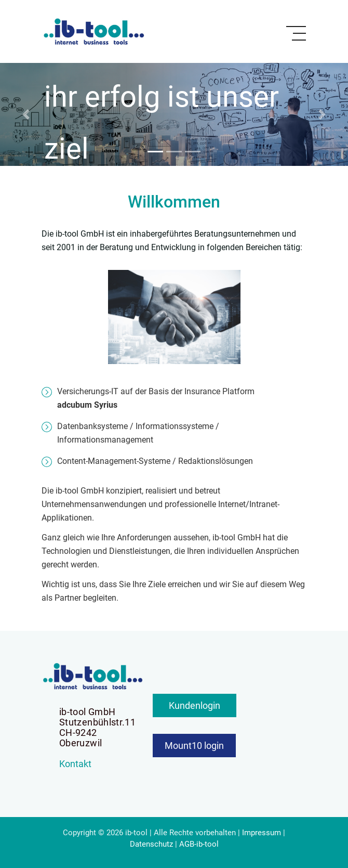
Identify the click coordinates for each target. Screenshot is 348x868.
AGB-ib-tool (199, 844)
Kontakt (75, 764)
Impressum (262, 833)
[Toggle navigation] (296, 33)
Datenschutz (151, 844)
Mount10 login (194, 746)
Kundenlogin (195, 705)
